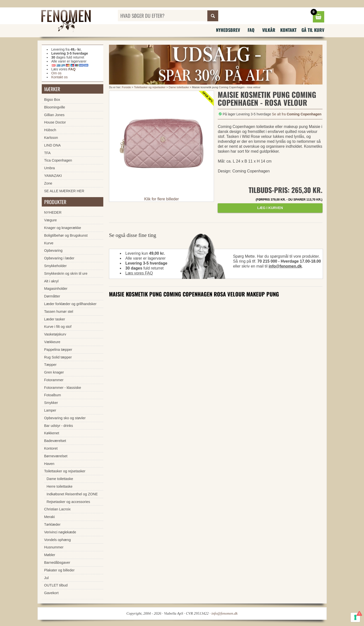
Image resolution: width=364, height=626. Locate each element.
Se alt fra (297, 114)
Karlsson (51, 138)
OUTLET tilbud (56, 585)
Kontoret (51, 448)
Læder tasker (55, 319)
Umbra (50, 168)
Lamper (50, 410)
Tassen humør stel (59, 312)
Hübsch (50, 130)
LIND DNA (53, 145)
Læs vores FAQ (139, 273)
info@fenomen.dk (285, 266)
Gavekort (51, 593)
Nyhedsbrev (228, 30)
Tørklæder (52, 524)
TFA (47, 153)
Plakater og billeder (59, 570)
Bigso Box (52, 100)
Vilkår (269, 30)
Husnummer (54, 547)
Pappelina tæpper (58, 350)
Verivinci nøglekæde (60, 532)
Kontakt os (60, 77)
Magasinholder (56, 289)
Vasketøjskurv (55, 334)
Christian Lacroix (57, 509)
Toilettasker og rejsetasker (150, 87)
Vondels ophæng (58, 540)
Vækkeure (52, 342)
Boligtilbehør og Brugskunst (66, 235)
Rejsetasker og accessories (68, 502)
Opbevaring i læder (59, 258)
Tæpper (50, 365)
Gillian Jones (54, 115)
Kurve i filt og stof (58, 327)
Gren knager (54, 372)
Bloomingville (55, 107)
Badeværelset (55, 441)
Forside (126, 87)
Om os (56, 73)
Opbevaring (53, 250)
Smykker (51, 403)
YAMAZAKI (53, 176)
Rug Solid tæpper (58, 357)
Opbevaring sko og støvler (65, 418)
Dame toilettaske (179, 87)
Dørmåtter (52, 296)
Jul (46, 578)
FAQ (251, 30)
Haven (49, 464)
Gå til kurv (313, 30)
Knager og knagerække (63, 228)
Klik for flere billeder (161, 199)
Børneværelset (56, 456)
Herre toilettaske (60, 486)
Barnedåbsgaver (57, 563)
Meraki (50, 517)
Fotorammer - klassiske (63, 388)
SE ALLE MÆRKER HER (64, 191)
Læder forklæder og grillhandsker (70, 304)
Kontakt (288, 30)
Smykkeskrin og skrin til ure (66, 273)
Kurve (49, 243)
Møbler (50, 555)
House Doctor (55, 122)
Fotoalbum (53, 395)
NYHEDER (53, 212)
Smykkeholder (55, 266)
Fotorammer (54, 380)
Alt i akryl (51, 281)
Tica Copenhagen (58, 160)
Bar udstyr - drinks (59, 426)
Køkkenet (52, 433)
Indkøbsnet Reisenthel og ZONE (72, 494)
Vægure (51, 220)
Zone (48, 183)
